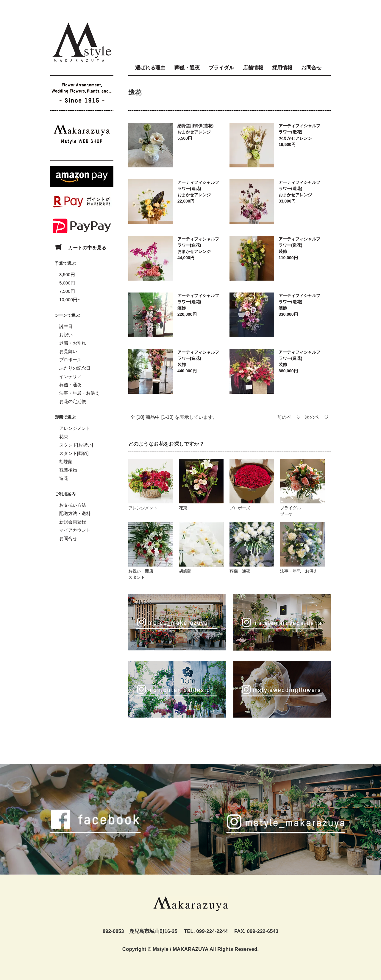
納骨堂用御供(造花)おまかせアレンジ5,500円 (195, 132)
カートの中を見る (78, 248)
